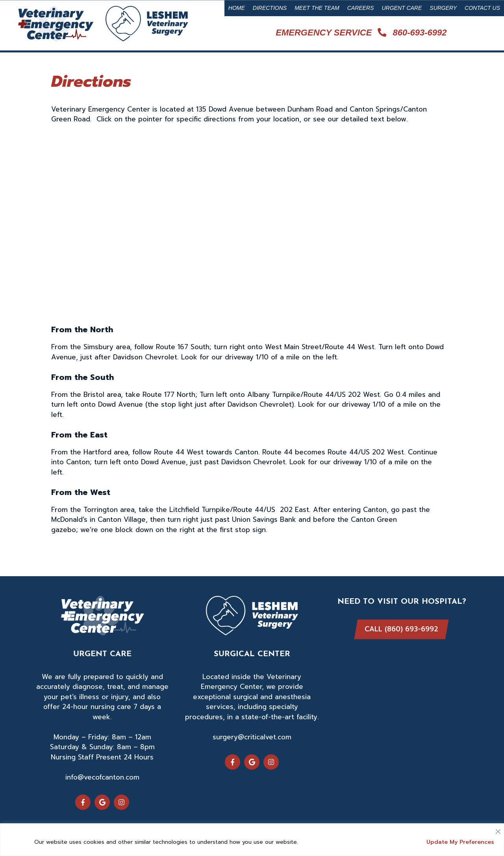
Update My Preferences (460, 842)
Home (237, 8)
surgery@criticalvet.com (252, 737)
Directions (270, 8)
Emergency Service (324, 33)
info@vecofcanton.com (102, 777)
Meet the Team (317, 8)
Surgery (443, 8)
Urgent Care (402, 8)
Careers (361, 8)
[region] (252, 840)
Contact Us (482, 8)
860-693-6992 (412, 33)
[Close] (498, 830)
